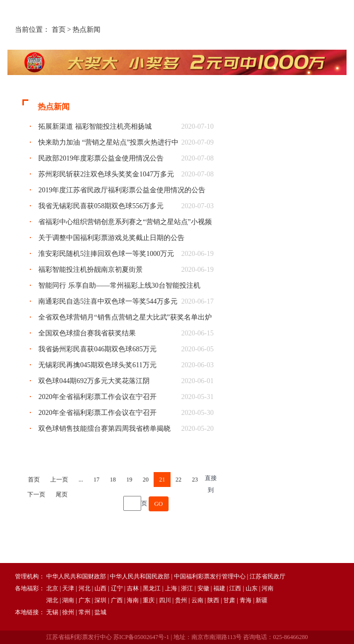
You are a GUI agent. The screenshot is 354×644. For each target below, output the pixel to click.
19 (129, 480)
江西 (235, 588)
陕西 (213, 600)
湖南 (68, 600)
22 (178, 480)
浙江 (187, 588)
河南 (267, 588)
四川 (165, 600)
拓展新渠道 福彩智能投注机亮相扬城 (95, 126)
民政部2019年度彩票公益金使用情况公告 (101, 158)
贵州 (181, 600)
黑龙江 (152, 588)
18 (113, 480)
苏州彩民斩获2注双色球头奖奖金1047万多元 (106, 174)
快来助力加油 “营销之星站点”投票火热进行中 (108, 142)
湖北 (52, 600)
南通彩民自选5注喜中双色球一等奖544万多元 (108, 301)
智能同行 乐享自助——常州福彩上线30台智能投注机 (119, 285)
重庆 (149, 600)
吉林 (133, 588)
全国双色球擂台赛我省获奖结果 (87, 333)
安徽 (203, 588)
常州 (85, 612)
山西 (100, 588)
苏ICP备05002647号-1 (141, 637)
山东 (252, 588)
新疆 (262, 600)
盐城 (100, 612)
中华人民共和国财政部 (76, 576)
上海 (171, 588)
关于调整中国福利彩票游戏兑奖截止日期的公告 (111, 238)
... (81, 480)
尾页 (62, 494)
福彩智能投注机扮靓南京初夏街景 (90, 270)
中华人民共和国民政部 (140, 576)
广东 (85, 600)
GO (158, 504)
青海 (246, 600)
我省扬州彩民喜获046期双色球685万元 (97, 349)
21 (162, 480)
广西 (117, 600)
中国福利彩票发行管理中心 (210, 576)
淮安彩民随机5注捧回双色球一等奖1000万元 (106, 254)
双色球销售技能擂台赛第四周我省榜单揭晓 (104, 429)
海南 (133, 600)
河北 (85, 588)
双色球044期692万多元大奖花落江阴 (94, 381)
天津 (68, 588)
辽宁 (117, 588)
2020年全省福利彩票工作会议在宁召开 (97, 397)
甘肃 (229, 600)
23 (195, 480)
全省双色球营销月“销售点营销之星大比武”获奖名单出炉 (125, 317)
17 (96, 480)
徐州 (68, 612)
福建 (219, 588)
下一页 (36, 494)
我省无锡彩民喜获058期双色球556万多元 (101, 206)
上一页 (59, 480)
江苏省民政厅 (267, 576)
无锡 (52, 612)
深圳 (100, 600)
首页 (59, 30)
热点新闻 (87, 30)
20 (146, 480)
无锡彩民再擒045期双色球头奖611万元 (97, 365)
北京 (52, 588)
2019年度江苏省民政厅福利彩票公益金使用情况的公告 (122, 190)
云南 (197, 600)
